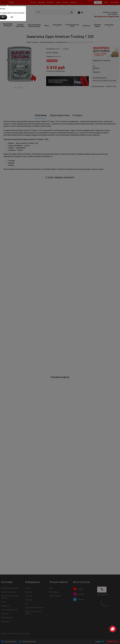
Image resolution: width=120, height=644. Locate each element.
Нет (12, 17)
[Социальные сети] (113, 629)
